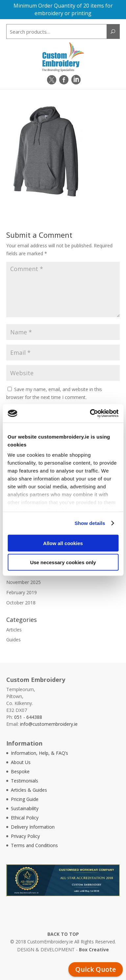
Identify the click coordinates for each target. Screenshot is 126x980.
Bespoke (20, 771)
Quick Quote (96, 969)
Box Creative (94, 949)
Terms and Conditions (34, 845)
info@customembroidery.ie (49, 724)
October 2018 (21, 603)
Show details (90, 523)
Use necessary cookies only (63, 562)
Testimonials (25, 781)
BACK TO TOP (63, 934)
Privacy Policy (25, 836)
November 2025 (24, 582)
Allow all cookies (63, 543)
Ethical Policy (25, 818)
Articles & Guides (29, 790)
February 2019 (22, 592)
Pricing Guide (25, 799)
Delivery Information (33, 827)
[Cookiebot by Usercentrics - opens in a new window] (90, 413)
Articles (14, 630)
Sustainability (25, 808)
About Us (21, 762)
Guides (13, 640)
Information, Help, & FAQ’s (39, 753)
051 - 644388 (28, 717)
